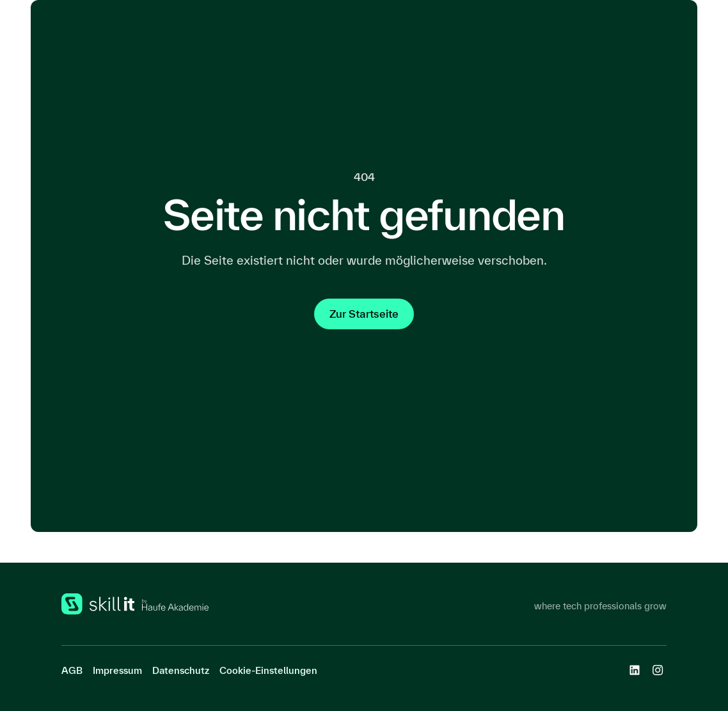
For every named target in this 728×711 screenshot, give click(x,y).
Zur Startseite (364, 314)
